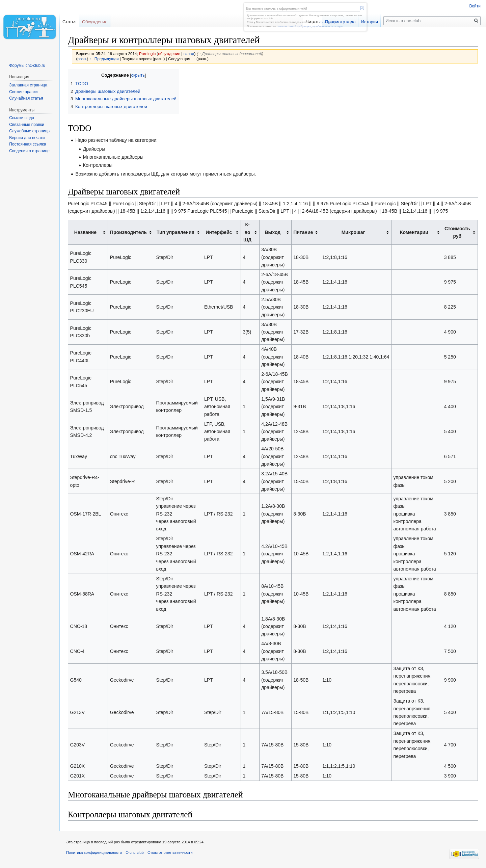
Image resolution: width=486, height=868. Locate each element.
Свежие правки (23, 92)
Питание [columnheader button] (303, 232)
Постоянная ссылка (28, 144)
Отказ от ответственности (170, 852)
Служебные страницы (30, 131)
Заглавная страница (28, 85)
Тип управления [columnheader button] (175, 232)
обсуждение (169, 54)
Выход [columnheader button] (273, 232)
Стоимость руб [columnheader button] (457, 232)
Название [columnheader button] (85, 232)
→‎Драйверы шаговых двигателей (230, 54)
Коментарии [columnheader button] (414, 232)
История (370, 22)
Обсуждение (95, 22)
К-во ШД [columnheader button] (247, 232)
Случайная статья (26, 98)
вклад (189, 54)
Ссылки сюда (22, 118)
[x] (362, 7)
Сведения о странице (29, 151)
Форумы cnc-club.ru (27, 65)
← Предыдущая (104, 59)
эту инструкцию (329, 22)
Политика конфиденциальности (94, 852)
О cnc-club (134, 852)
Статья (70, 22)
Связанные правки (27, 125)
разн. (82, 59)
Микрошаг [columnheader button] (353, 232)
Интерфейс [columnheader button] (219, 232)
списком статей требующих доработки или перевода (310, 26)
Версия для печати (27, 138)
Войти (475, 6)
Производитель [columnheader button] (128, 232)
